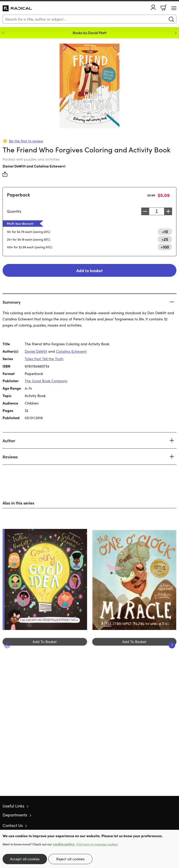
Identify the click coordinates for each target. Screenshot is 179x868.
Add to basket (89, 270)
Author (9, 440)
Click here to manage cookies (97, 844)
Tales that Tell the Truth (44, 359)
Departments (15, 815)
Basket (164, 8)
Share (5, 174)
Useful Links (13, 806)
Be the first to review (26, 141)
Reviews (10, 457)
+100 (165, 247)
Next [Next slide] (176, 33)
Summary (12, 302)
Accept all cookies (25, 859)
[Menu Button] (174, 8)
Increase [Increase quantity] (168, 211)
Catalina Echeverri (50, 166)
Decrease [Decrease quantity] (145, 211)
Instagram (174, 825)
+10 (165, 231)
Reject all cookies (70, 859)
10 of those (17, 8)
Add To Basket (45, 642)
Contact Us (13, 825)
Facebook (165, 825)
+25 (165, 239)
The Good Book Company (46, 381)
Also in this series (18, 503)
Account (153, 7)
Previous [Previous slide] (3, 33)
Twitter (155, 825)
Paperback (18, 195)
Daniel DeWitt (14, 166)
